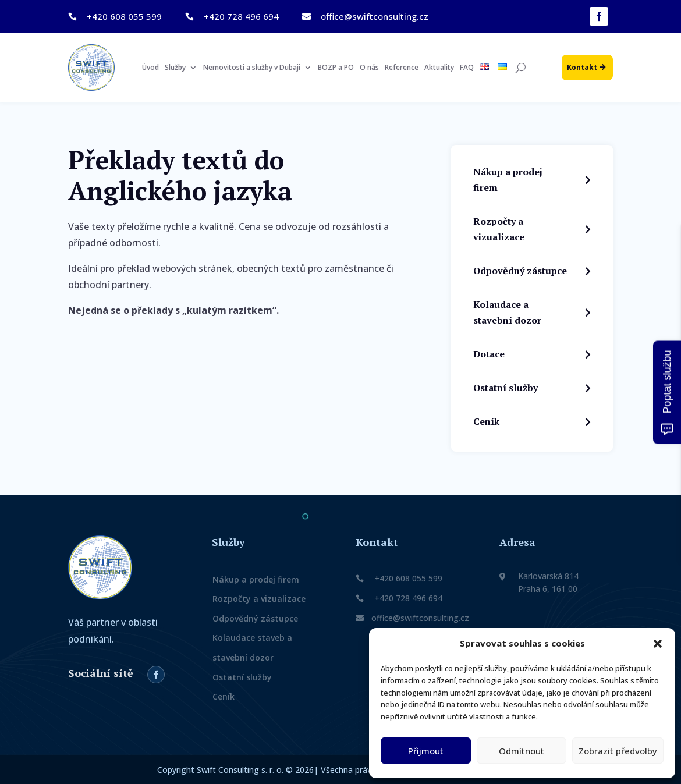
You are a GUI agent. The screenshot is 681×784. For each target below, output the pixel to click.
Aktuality (439, 68)
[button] (658, 644)
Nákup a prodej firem (256, 579)
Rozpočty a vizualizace (259, 599)
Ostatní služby (242, 677)
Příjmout (426, 751)
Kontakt (582, 67)
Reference (402, 68)
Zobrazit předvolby (618, 751)
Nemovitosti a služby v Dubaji (252, 68)
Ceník (224, 696)
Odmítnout (522, 751)
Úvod (150, 68)
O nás (369, 68)
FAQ (467, 68)
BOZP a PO (336, 68)
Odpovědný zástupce (255, 618)
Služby (175, 68)
